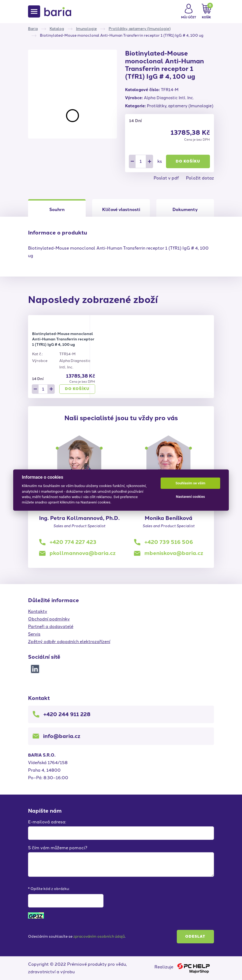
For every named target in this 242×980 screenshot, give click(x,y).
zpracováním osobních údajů (99, 936)
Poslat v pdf (166, 178)
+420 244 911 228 (67, 714)
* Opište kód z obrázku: (49, 889)
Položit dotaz (200, 178)
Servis (34, 634)
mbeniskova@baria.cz (174, 553)
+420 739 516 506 (169, 542)
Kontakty (38, 611)
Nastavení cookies (191, 497)
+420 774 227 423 (73, 542)
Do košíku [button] (188, 161)
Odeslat (195, 936)
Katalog (57, 29)
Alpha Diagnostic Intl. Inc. (169, 98)
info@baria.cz (62, 736)
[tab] (121, 208)
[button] (189, 12)
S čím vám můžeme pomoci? (58, 848)
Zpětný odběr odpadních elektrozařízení (69, 642)
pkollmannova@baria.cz (83, 553)
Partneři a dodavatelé (51, 627)
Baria (33, 29)
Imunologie (86, 29)
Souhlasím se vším (190, 483)
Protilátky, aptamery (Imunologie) (140, 29)
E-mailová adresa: (47, 822)
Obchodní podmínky (49, 619)
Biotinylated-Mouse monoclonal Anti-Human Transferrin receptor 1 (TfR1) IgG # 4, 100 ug (63, 339)
